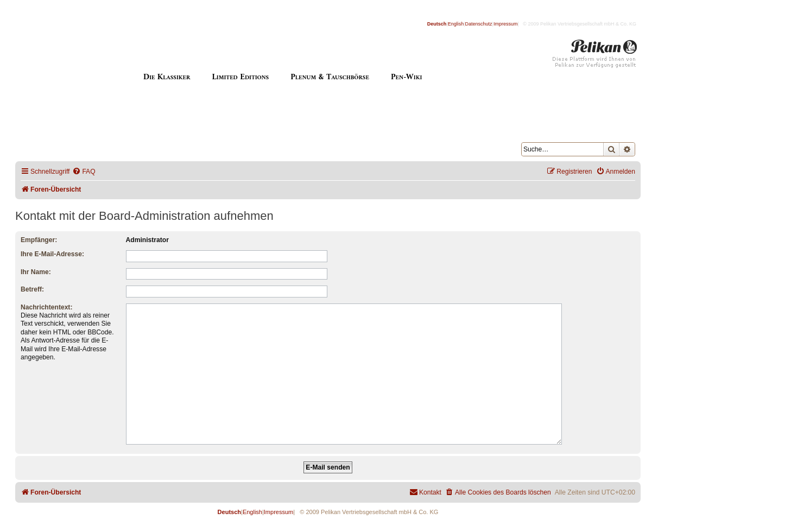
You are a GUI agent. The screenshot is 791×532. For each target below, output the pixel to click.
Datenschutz (479, 24)
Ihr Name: (36, 272)
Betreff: (32, 289)
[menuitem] (84, 172)
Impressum (506, 24)
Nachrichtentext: (46, 307)
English (456, 24)
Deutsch (437, 24)
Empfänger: (39, 240)
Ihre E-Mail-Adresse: (52, 254)
